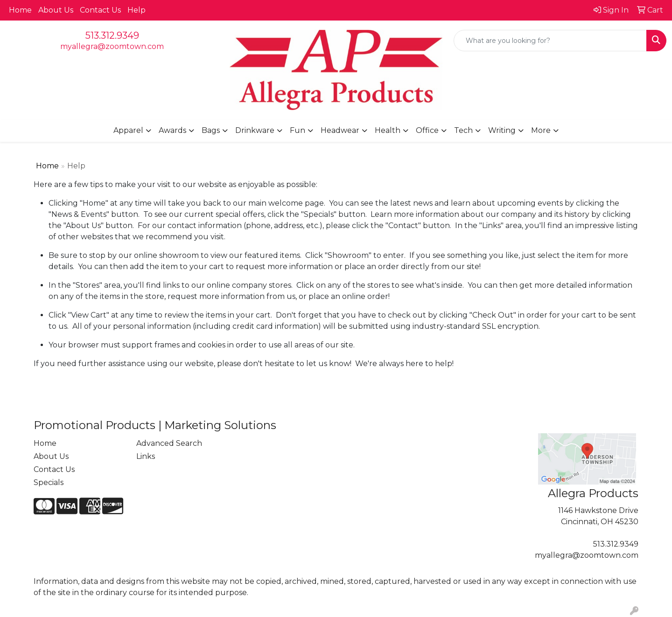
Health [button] (388, 130)
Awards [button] (172, 130)
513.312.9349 (112, 35)
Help (136, 10)
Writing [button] (502, 130)
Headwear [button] (340, 130)
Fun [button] (297, 130)
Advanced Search (169, 443)
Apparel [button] (128, 130)
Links (146, 456)
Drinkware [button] (255, 130)
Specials (49, 482)
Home (20, 10)
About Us (56, 10)
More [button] (541, 130)
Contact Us (100, 10)
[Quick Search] (550, 41)
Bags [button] (211, 130)
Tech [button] (463, 130)
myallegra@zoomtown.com (112, 46)
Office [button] (427, 130)
